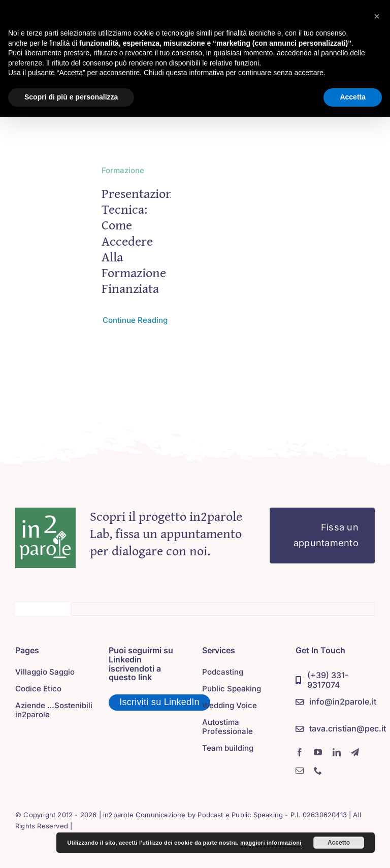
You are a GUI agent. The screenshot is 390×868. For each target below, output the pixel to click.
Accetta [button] (353, 97)
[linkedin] (337, 752)
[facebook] (300, 752)
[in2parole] (45, 512)
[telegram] (355, 752)
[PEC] (341, 729)
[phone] (318, 771)
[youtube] (318, 752)
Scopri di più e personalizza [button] (71, 97)
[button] (377, 16)
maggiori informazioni (271, 843)
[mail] (300, 771)
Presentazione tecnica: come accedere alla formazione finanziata (140, 241)
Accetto (339, 843)
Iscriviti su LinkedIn (159, 702)
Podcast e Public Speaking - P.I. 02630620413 (272, 815)
